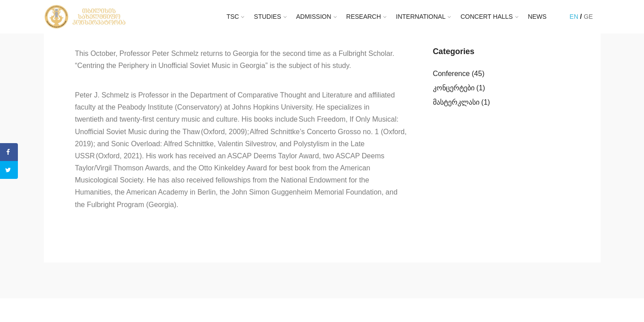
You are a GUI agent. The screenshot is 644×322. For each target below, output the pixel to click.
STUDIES (268, 17)
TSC (233, 17)
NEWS (537, 17)
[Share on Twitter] (9, 170)
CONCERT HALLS (487, 17)
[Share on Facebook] (9, 152)
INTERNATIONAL (421, 17)
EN (574, 17)
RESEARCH (364, 17)
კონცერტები (454, 88)
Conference (451, 74)
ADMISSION (314, 17)
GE (588, 17)
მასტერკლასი (456, 102)
